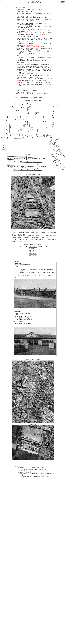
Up (1, 1)
